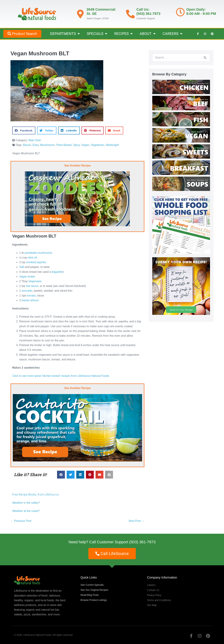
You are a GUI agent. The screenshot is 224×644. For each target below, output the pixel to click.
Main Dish (35, 140)
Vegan (85, 145)
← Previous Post (21, 521)
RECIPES (123, 34)
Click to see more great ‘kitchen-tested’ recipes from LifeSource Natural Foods (61, 376)
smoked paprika (36, 262)
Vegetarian (98, 145)
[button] (24, 130)
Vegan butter (27, 277)
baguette (57, 272)
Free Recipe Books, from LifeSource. (36, 494)
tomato (31, 296)
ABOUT (148, 34)
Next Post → (136, 521)
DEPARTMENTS (65, 34)
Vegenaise (35, 281)
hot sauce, (33, 286)
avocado (27, 291)
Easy (36, 145)
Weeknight (112, 145)
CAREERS (172, 34)
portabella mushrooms (38, 253)
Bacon (27, 145)
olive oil (32, 258)
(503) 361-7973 (142, 542)
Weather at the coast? (26, 511)
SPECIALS (97, 34)
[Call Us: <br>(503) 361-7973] (130, 14)
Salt (22, 267)
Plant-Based (64, 145)
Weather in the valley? (26, 503)
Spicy (76, 145)
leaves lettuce (30, 300)
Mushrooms (47, 145)
